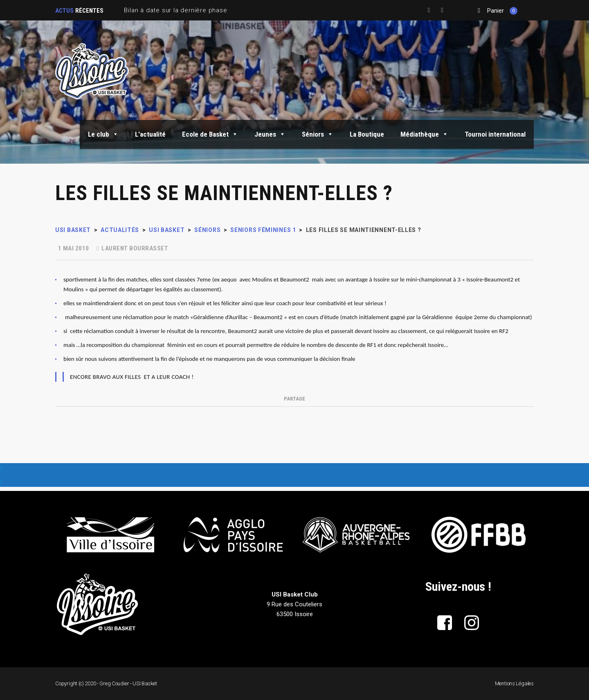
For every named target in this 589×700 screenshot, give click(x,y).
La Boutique (367, 134)
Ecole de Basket (210, 134)
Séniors (318, 134)
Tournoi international (495, 134)
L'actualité (150, 134)
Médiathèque (424, 134)
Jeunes (270, 134)
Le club (103, 134)
